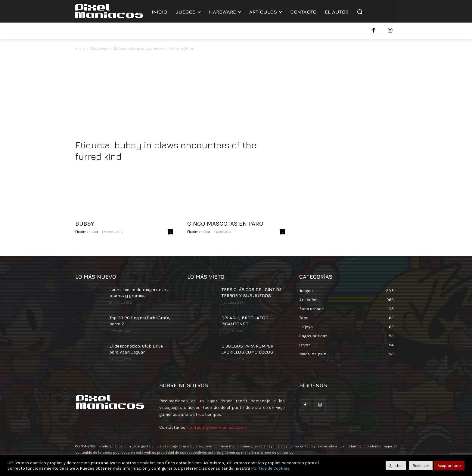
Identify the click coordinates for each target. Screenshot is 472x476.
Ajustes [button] (396, 466)
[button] (360, 12)
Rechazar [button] (421, 466)
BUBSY (85, 224)
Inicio (80, 48)
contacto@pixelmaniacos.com (217, 427)
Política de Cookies (270, 468)
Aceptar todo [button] (449, 466)
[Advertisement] (236, 97)
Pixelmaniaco (87, 232)
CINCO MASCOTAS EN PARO (225, 224)
